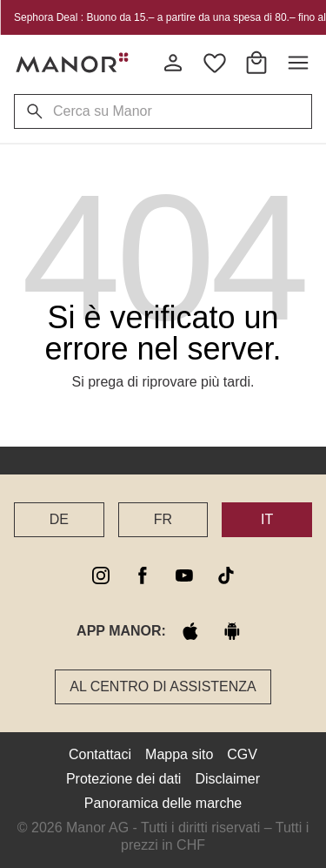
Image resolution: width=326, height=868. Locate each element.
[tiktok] (226, 575)
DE (59, 519)
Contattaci (100, 754)
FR (163, 519)
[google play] (232, 631)
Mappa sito (179, 754)
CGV (242, 754)
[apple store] (190, 631)
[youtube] (184, 575)
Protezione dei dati (124, 779)
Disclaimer (227, 779)
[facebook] (143, 575)
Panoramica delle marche (163, 803)
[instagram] (101, 575)
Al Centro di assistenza (163, 686)
